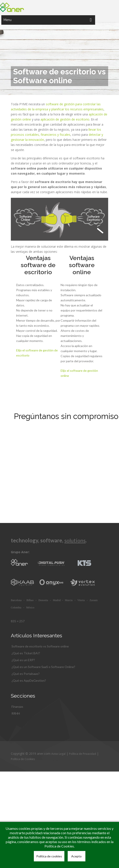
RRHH (16, 713)
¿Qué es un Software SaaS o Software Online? (43, 667)
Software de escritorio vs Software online (40, 646)
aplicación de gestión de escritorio (65, 119)
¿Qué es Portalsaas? (26, 674)
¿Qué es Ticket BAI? (26, 653)
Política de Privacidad (83, 754)
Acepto (76, 856)
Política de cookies (49, 856)
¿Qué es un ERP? (23, 660)
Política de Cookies (23, 759)
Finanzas (17, 707)
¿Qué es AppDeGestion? (29, 680)
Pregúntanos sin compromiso (66, 416)
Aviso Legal (58, 754)
